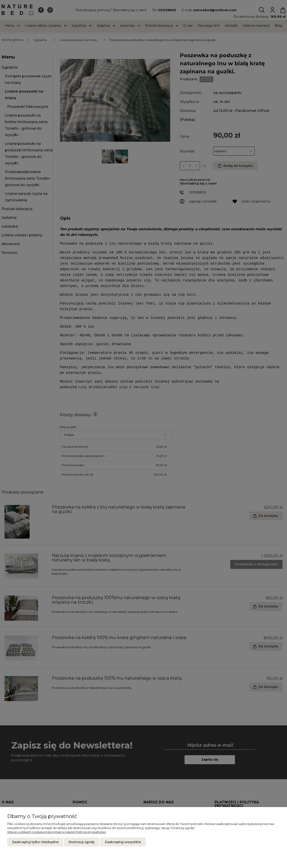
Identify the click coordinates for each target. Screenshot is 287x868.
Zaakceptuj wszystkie (123, 842)
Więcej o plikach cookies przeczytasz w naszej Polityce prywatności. (57, 832)
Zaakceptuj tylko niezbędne (35, 842)
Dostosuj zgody (82, 842)
